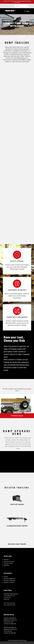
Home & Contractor (9, 561)
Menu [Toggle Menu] (27, 11)
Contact (6, 577)
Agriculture (7, 565)
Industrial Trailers (8, 563)
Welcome (6, 559)
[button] (2, 406)
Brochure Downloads (9, 580)
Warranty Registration (10, 578)
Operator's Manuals (9, 582)
